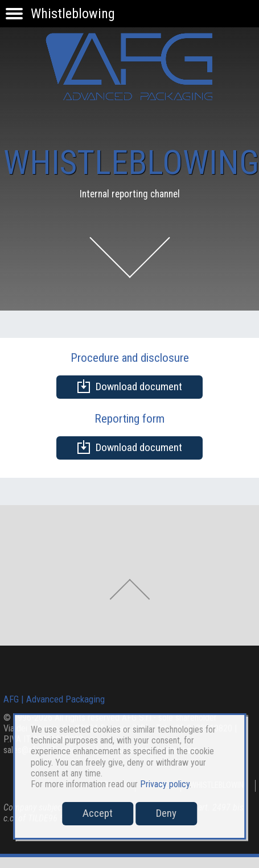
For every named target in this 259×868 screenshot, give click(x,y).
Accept (98, 813)
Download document (129, 386)
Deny (166, 813)
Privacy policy (165, 784)
